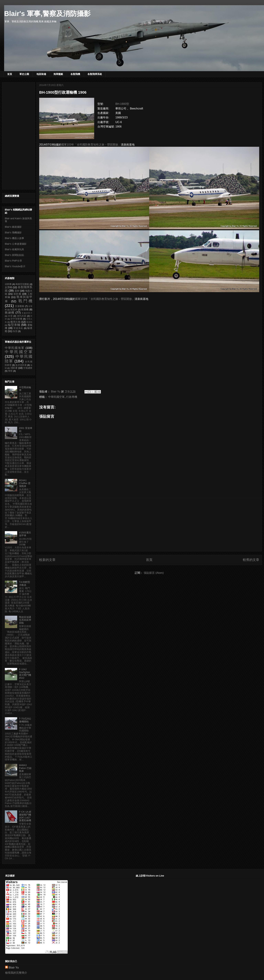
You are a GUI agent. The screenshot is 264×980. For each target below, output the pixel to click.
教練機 (10, 313)
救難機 (25, 309)
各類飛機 (75, 74)
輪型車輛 (14, 325)
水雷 (10, 316)
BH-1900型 (122, 104)
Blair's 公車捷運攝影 (16, 244)
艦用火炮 (16, 322)
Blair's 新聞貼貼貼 (14, 255)
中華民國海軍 (15, 348)
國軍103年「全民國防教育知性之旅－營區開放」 (91, 145)
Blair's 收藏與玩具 (14, 249)
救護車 (14, 310)
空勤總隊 (28, 368)
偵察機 (8, 284)
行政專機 (72, 397)
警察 (10, 371)
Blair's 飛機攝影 (13, 232)
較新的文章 (47, 560)
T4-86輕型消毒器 (25, 583)
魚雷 (15, 331)
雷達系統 (18, 328)
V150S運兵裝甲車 (25, 534)
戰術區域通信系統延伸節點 (25, 620)
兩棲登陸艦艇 (22, 284)
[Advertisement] (149, 525)
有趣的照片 (27, 313)
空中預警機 (16, 319)
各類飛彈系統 (95, 74)
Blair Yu (14, 968)
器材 (17, 291)
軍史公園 (24, 74)
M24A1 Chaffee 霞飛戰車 (25, 483)
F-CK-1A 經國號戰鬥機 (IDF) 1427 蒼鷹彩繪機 (25, 816)
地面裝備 (41, 74)
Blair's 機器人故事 (14, 238)
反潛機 (8, 287)
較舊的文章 (251, 560)
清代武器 (22, 316)
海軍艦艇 (58, 74)
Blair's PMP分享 (13, 261)
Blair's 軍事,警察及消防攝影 (47, 14)
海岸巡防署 (21, 365)
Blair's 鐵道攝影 (13, 227)
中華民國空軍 (56, 397)
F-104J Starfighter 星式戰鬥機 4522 (25, 674)
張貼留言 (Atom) (154, 573)
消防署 (14, 368)
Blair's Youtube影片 (15, 266)
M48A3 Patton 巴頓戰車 (25, 768)
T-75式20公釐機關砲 (25, 720)
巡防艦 (17, 294)
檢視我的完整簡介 (16, 973)
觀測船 (29, 322)
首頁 (10, 74)
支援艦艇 (20, 306)
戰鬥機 (25, 301)
